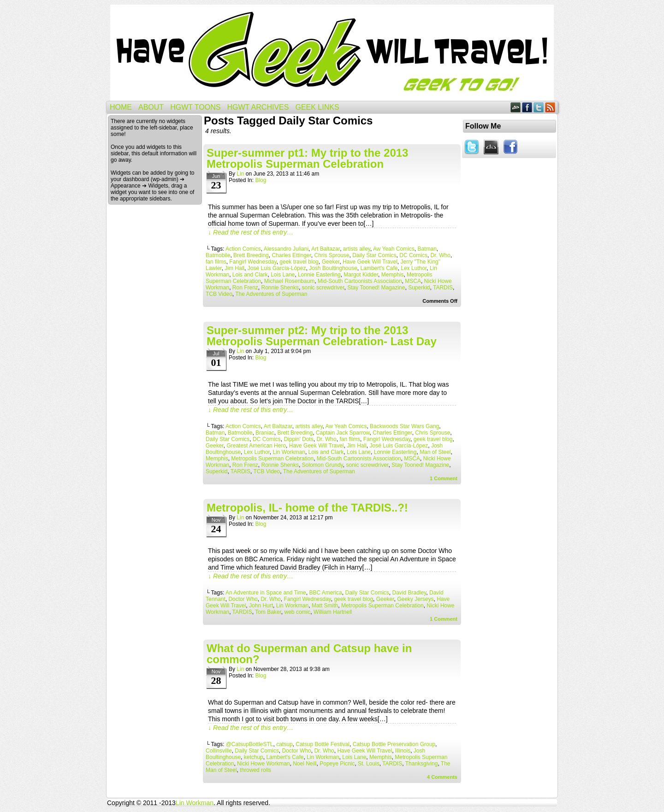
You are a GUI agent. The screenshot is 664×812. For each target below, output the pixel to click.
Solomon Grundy (323, 465)
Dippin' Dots (298, 439)
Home (121, 107)
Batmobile (218, 255)
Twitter (539, 107)
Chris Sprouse (332, 255)
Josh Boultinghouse (333, 268)
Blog (261, 180)
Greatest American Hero (256, 446)
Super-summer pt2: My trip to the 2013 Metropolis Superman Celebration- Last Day (322, 336)
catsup (284, 744)
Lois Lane (283, 275)
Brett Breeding (251, 255)
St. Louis (369, 764)
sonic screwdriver (323, 288)
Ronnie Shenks (280, 288)
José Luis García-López (277, 268)
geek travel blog (299, 262)
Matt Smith (325, 606)
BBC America (325, 593)
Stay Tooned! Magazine (376, 288)
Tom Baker (268, 612)
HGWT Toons (195, 107)
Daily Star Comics (374, 255)
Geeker (331, 262)
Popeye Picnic (337, 764)
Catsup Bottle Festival (323, 744)
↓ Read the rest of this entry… (251, 232)
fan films (216, 262)
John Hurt (261, 606)
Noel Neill (305, 764)
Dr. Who (441, 255)
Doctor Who (243, 599)
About (151, 107)
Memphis (393, 275)
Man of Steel (435, 452)
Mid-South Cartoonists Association (360, 281)
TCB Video (219, 294)
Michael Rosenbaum (289, 281)
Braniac (265, 433)
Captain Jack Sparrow (343, 433)
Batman (427, 249)
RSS (550, 107)
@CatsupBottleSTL (250, 744)
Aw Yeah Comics (394, 249)
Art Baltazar (326, 249)
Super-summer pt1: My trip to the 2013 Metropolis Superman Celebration (307, 158)
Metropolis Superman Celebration (272, 459)
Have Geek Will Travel (332, 53)
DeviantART (516, 107)
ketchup (254, 757)
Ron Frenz (245, 288)
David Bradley (409, 593)
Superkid (419, 288)
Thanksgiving (422, 764)
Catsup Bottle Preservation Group (394, 744)
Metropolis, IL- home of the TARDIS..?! (307, 508)
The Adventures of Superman (271, 294)
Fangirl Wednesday (253, 262)
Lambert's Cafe (379, 268)
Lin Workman (289, 452)
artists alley (357, 249)
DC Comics (413, 255)
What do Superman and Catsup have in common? (309, 654)
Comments (442, 777)
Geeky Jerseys (415, 599)
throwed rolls (255, 770)
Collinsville (219, 751)
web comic (298, 612)
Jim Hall (234, 268)
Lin (240, 174)
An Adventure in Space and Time (266, 593)
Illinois (403, 751)
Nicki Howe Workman (263, 764)
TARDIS (443, 288)
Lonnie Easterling (319, 275)
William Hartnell (333, 612)
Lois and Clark (250, 275)
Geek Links (317, 107)
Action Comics (243, 249)
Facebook (527, 107)
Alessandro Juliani (286, 249)
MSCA (413, 281)
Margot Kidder (361, 275)
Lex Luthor (414, 268)
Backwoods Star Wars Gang (404, 426)
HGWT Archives (258, 107)
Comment (444, 478)
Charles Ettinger (291, 255)
